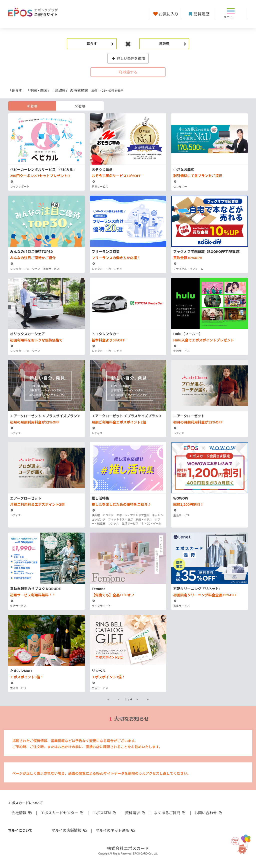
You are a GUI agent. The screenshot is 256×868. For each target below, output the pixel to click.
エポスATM (105, 813)
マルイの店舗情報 (69, 830)
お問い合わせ (209, 813)
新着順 (32, 106)
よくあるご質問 (170, 813)
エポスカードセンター (62, 813)
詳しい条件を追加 (128, 58)
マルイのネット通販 (115, 830)
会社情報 (22, 813)
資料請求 (135, 813)
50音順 (80, 106)
